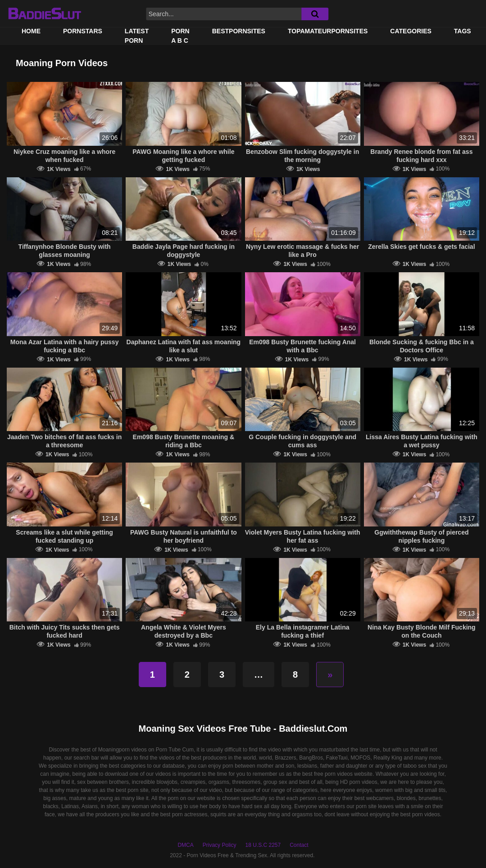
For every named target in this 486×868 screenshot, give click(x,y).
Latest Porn (137, 36)
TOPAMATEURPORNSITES (328, 31)
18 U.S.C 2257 (263, 845)
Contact (299, 845)
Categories (411, 31)
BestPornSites (239, 31)
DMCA (185, 845)
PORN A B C (180, 36)
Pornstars (83, 31)
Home (31, 31)
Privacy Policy (220, 845)
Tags (463, 31)
